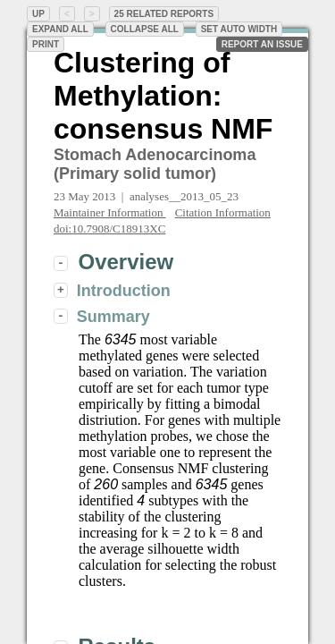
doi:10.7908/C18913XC (109, 229)
